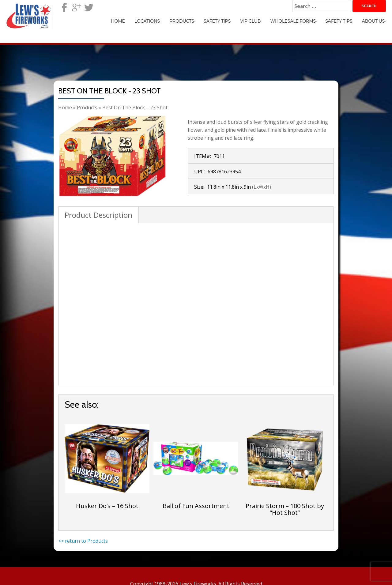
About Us (375, 20)
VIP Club (263, 20)
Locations (170, 20)
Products (201, 20)
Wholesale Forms (302, 20)
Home (144, 20)
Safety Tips (233, 20)
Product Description (98, 215)
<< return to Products (83, 541)
